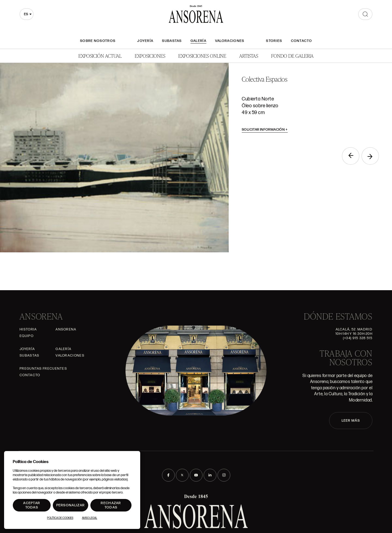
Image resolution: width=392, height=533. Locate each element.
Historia (28, 329)
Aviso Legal (90, 518)
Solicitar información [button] (265, 130)
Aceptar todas (32, 505)
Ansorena (66, 329)
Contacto (301, 41)
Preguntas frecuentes (43, 369)
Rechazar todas (111, 505)
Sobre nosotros (98, 41)
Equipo (27, 336)
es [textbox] (26, 14)
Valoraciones (230, 41)
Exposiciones (150, 56)
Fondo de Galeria (292, 56)
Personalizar (71, 505)
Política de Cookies (60, 518)
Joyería (145, 41)
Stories (274, 41)
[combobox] (27, 14)
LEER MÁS (351, 421)
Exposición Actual (100, 56)
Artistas (249, 56)
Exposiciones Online (202, 56)
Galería (198, 41)
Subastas (172, 41)
